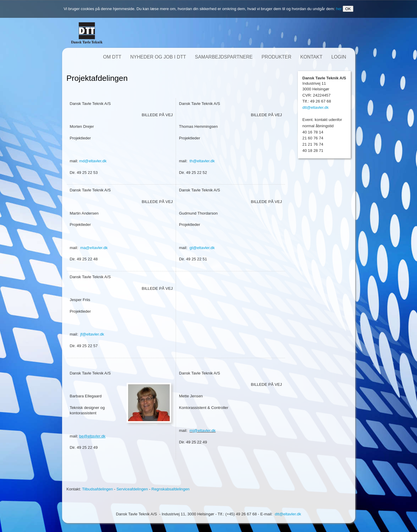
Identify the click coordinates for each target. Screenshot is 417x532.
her (339, 9)
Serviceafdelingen (132, 489)
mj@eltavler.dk (203, 431)
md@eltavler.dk (93, 161)
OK (348, 9)
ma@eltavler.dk (94, 248)
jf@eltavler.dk (92, 334)
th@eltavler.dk (202, 161)
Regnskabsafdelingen (171, 489)
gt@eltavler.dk (202, 248)
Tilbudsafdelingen (97, 489)
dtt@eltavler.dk (315, 107)
